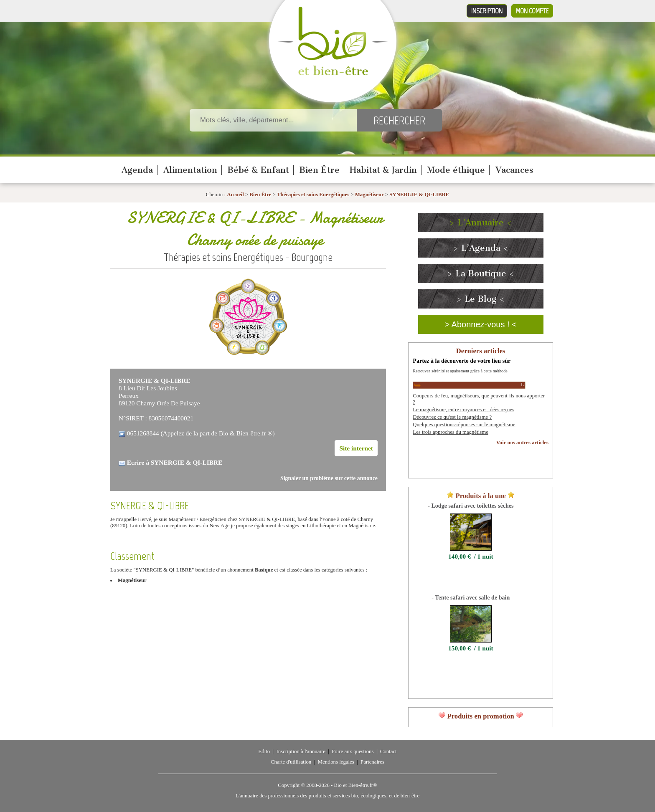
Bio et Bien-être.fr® (355, 785)
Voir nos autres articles (522, 443)
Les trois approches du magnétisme (451, 432)
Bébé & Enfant (258, 170)
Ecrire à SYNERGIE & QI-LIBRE (175, 462)
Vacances (514, 170)
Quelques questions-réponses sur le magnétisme (464, 425)
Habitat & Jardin (383, 170)
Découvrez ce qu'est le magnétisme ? (452, 417)
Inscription (487, 11)
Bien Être (319, 170)
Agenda (137, 170)
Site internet (356, 448)
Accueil (235, 195)
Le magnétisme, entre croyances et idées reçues (463, 410)
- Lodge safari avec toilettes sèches (471, 506)
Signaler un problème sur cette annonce (329, 478)
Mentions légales (336, 762)
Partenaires (372, 762)
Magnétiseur (369, 195)
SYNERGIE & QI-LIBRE (419, 195)
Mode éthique (456, 170)
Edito (264, 751)
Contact (388, 751)
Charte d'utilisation (291, 762)
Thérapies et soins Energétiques (314, 195)
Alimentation (190, 170)
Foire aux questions (353, 751)
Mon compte (532, 11)
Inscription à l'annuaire (301, 751)
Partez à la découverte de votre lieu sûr (462, 361)
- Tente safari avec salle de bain (471, 597)
